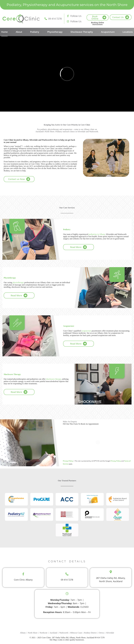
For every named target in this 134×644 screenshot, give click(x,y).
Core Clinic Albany (23, 580)
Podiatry (35, 32)
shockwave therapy (54, 379)
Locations (128, 32)
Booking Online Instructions (98, 23)
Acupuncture (108, 32)
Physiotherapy (55, 32)
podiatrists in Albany (97, 234)
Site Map (53, 640)
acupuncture (86, 331)
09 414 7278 (67, 580)
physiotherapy (18, 282)
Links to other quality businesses (71, 640)
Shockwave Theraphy (82, 32)
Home (4, 32)
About (19, 32)
